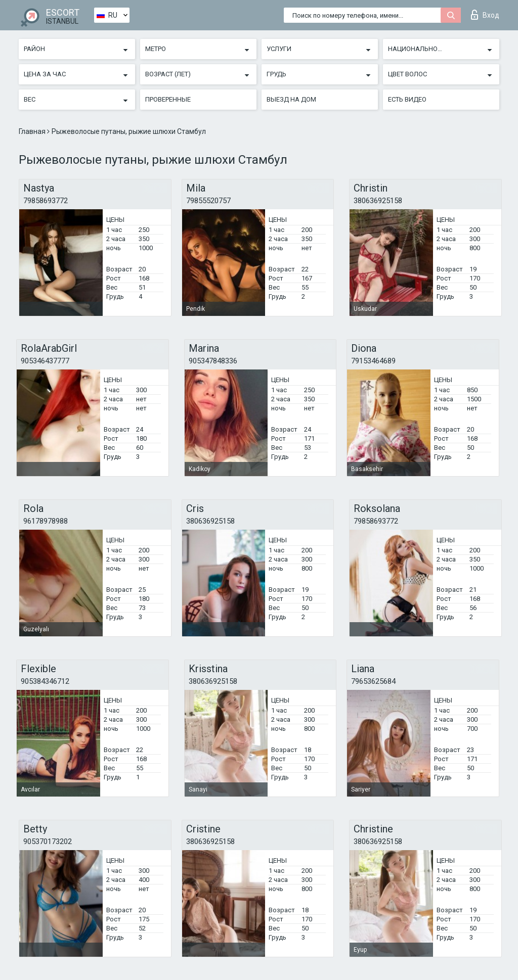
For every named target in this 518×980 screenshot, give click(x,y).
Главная (33, 131)
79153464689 (373, 361)
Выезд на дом (291, 99)
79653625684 (373, 681)
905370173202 (48, 842)
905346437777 (45, 361)
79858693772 (46, 201)
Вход (485, 15)
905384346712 (45, 681)
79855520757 (208, 201)
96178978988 (46, 521)
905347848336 (213, 361)
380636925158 (378, 201)
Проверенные (168, 99)
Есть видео (407, 99)
